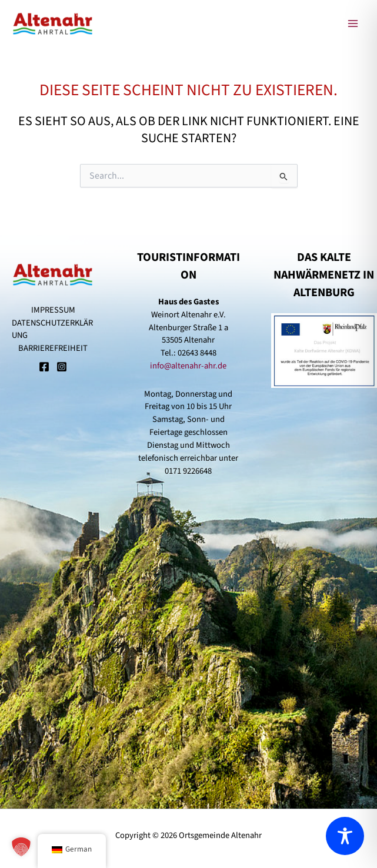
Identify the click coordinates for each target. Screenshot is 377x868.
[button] (21, 847)
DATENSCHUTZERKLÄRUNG (52, 329)
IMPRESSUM (53, 310)
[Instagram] (62, 368)
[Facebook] (44, 368)
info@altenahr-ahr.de (188, 366)
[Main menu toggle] (353, 24)
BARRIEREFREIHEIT (53, 348)
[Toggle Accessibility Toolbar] (345, 836)
